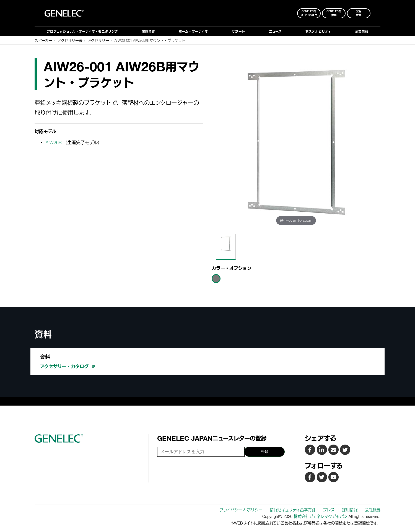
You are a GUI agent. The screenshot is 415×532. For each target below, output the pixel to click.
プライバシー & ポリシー (241, 510)
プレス (329, 510)
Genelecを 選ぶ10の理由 (309, 13)
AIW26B (54, 142)
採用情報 (350, 510)
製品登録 (359, 13)
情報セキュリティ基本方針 (293, 510)
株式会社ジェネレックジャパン (321, 516)
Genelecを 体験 (334, 13)
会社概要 (373, 510)
